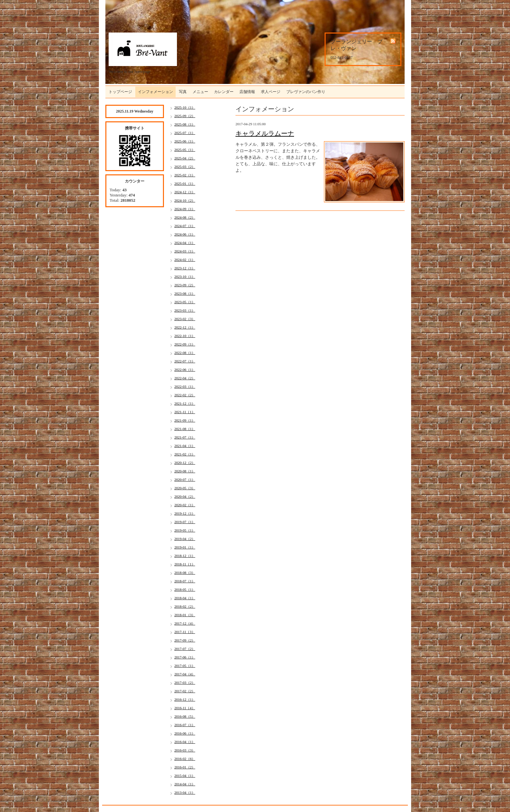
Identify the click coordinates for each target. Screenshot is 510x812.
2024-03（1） (185, 251)
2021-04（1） (185, 446)
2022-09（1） (185, 344)
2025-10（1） (185, 107)
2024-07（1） (185, 226)
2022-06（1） (185, 370)
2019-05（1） (185, 530)
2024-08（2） (185, 217)
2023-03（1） (185, 310)
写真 (183, 92)
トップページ (120, 92)
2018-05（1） (185, 589)
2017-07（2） (185, 649)
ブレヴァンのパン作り (306, 92)
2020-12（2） (185, 463)
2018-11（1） (185, 564)
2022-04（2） (185, 378)
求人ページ (271, 92)
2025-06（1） (185, 141)
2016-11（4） (185, 708)
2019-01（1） (185, 547)
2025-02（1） (185, 175)
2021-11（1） (185, 412)
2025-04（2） (185, 158)
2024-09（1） (185, 209)
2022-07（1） (185, 361)
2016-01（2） (185, 767)
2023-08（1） (185, 293)
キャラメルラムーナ (265, 133)
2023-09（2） (185, 285)
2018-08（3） (185, 573)
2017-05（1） (185, 666)
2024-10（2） (185, 200)
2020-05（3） (185, 488)
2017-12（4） (185, 623)
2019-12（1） (185, 513)
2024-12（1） (185, 192)
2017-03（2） (185, 683)
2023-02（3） (185, 319)
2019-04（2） (185, 539)
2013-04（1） (185, 792)
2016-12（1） (185, 699)
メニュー (200, 92)
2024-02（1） (185, 260)
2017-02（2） (185, 691)
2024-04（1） (185, 243)
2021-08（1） (185, 429)
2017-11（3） (185, 632)
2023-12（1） (185, 268)
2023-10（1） (185, 277)
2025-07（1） (185, 133)
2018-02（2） (185, 606)
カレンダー (224, 92)
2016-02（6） (185, 759)
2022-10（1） (185, 336)
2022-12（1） (185, 327)
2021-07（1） (185, 437)
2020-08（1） (185, 471)
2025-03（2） (185, 167)
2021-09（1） (185, 420)
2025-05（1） (185, 150)
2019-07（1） (185, 522)
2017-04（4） (185, 674)
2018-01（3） (185, 615)
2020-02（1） (185, 505)
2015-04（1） (185, 776)
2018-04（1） (185, 598)
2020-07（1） (185, 480)
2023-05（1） (185, 302)
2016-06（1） (185, 733)
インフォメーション (155, 92)
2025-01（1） (185, 183)
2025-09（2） (185, 116)
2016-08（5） (185, 716)
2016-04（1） (185, 742)
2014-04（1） (185, 784)
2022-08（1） (185, 353)
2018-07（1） (185, 581)
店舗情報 (247, 92)
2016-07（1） (185, 725)
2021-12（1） (185, 403)
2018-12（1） (185, 556)
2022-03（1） (185, 386)
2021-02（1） (185, 454)
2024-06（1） (185, 234)
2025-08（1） (185, 124)
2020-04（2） (185, 496)
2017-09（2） (185, 640)
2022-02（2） (185, 395)
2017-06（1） (185, 657)
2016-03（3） (185, 750)
